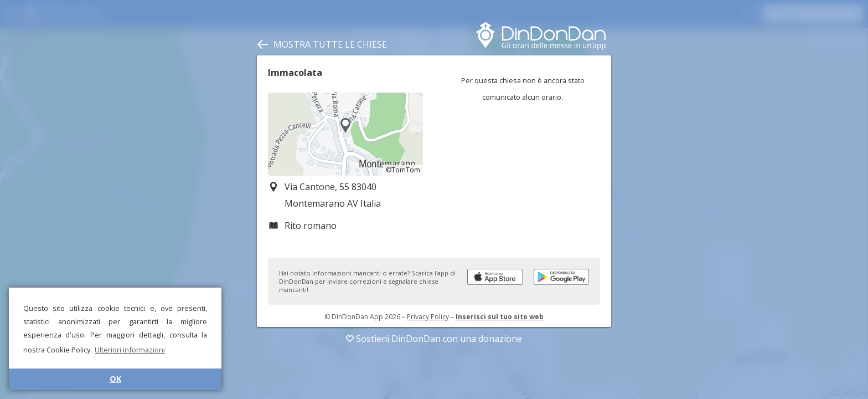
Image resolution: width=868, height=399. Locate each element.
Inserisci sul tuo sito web (500, 317)
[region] (345, 134)
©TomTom (403, 170)
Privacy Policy (428, 317)
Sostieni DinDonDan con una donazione (434, 339)
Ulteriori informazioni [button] (130, 350)
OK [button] (115, 379)
